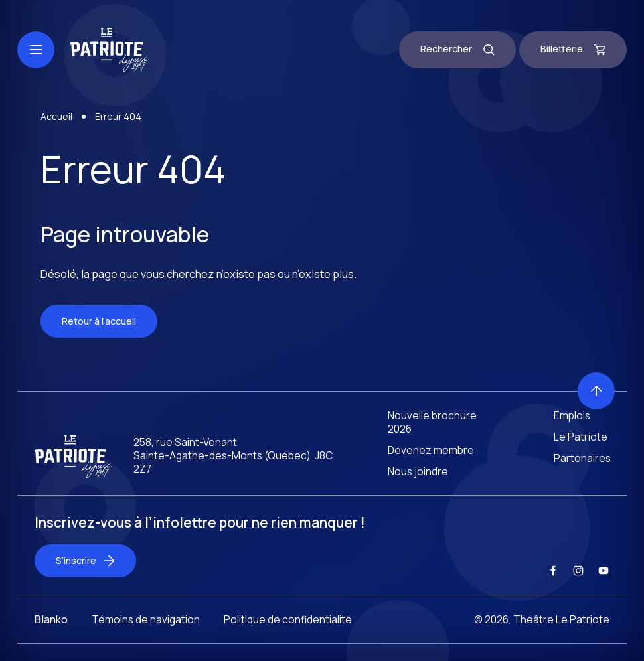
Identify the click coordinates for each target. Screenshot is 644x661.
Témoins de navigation (146, 631)
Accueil (56, 118)
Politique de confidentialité (288, 631)
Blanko (51, 631)
